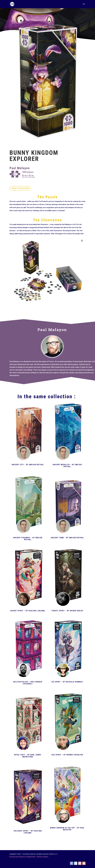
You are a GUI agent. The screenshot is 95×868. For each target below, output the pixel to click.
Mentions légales (43, 857)
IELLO (56, 854)
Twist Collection (20, 188)
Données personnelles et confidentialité (22, 857)
